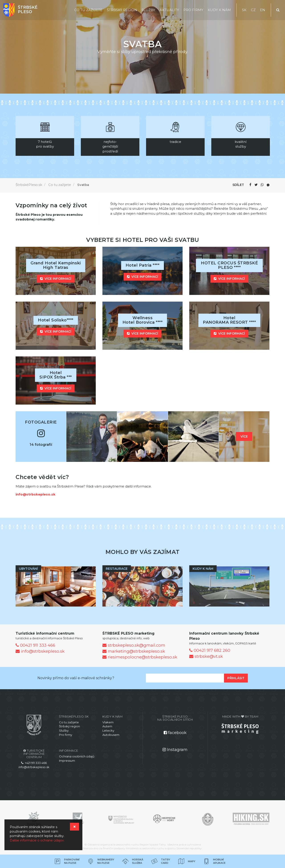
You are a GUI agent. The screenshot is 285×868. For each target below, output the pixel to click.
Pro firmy (193, 10)
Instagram (175, 750)
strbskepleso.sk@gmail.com (134, 645)
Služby (148, 10)
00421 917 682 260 (210, 650)
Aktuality (169, 10)
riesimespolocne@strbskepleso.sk (140, 657)
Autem (107, 726)
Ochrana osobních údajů (77, 756)
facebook (175, 733)
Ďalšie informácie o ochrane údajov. (37, 840)
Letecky (108, 730)
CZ (253, 10)
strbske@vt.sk (206, 656)
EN (263, 10)
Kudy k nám (219, 10)
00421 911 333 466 (35, 645)
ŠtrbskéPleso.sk (29, 185)
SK (244, 10)
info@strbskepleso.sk (36, 494)
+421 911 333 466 (34, 763)
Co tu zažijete (88, 10)
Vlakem (108, 722)
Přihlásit (236, 678)
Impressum (67, 761)
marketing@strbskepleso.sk (134, 651)
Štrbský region (122, 10)
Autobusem (111, 735)
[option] (45, 136)
